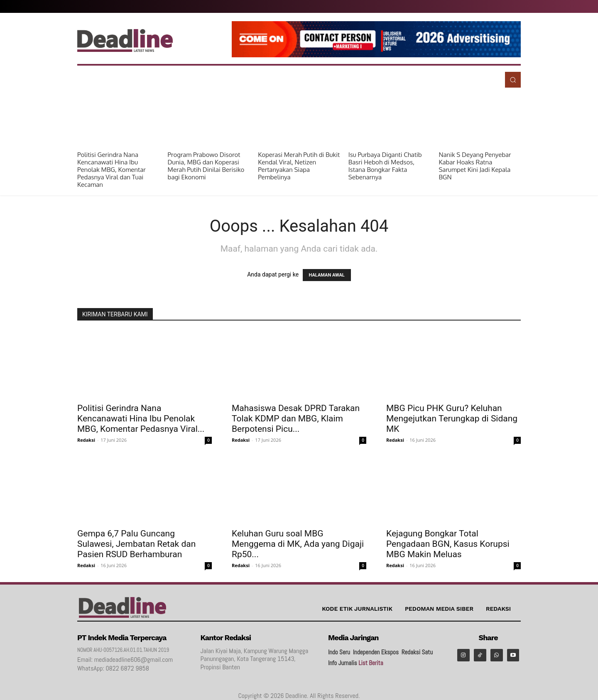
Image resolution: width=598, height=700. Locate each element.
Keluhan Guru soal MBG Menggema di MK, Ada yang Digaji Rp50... (298, 544)
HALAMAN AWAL (327, 275)
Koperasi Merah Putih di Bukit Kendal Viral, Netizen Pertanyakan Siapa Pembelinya (299, 166)
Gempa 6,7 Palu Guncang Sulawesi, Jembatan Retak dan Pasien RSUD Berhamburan (136, 544)
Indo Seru (339, 652)
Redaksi (86, 440)
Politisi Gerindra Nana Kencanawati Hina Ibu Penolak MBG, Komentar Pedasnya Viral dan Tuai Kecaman (112, 170)
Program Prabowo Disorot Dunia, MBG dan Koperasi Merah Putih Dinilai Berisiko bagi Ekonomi (206, 166)
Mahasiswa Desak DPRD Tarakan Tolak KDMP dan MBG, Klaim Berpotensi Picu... (296, 419)
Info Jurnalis (343, 663)
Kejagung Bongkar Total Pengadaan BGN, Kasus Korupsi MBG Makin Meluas (448, 544)
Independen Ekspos (376, 652)
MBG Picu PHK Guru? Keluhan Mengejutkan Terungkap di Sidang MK (452, 419)
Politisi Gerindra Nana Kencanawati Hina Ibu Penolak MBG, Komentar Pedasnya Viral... (141, 419)
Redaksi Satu (417, 652)
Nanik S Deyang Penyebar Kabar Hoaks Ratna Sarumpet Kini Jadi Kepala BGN (475, 166)
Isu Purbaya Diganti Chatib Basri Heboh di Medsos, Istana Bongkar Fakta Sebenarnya (385, 166)
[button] (513, 80)
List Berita (371, 663)
